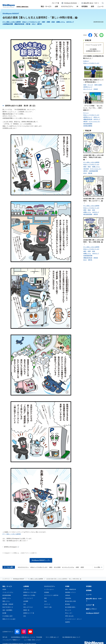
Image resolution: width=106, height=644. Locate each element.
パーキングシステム (8, 592)
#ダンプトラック (88, 89)
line (101, 35)
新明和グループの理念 (29, 595)
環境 (45, 598)
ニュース (89, 595)
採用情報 (89, 590)
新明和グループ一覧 (29, 613)
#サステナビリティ (23, 567)
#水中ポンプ (70, 22)
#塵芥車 (39, 24)
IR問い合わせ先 (69, 616)
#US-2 (34, 24)
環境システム (6, 601)
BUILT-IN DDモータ (8, 607)
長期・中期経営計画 (70, 589)
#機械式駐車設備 (19, 24)
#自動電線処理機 (8, 24)
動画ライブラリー (91, 609)
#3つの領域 (57, 567)
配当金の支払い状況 (70, 601)
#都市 (43, 22)
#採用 (85, 85)
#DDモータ (96, 117)
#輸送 (51, 567)
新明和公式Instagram (10, 547)
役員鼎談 (47, 592)
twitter (96, 35)
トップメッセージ (49, 589)
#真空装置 (86, 169)
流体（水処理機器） (8, 610)
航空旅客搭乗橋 (7, 595)
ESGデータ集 (48, 607)
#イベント (86, 113)
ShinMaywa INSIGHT (93, 613)
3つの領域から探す (8, 616)
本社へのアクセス (28, 607)
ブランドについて (28, 598)
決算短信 (68, 595)
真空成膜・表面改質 (8, 604)
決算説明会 (68, 598)
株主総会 (68, 604)
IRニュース (68, 610)
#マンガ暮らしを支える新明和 (12, 22)
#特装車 (96, 89)
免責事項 (68, 622)
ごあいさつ (26, 589)
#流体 (53, 22)
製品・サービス (7, 586)
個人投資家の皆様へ (70, 607)
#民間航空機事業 (88, 126)
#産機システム (61, 22)
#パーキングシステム (68, 567)
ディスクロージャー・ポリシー (73, 619)
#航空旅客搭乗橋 (88, 124)
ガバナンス (47, 604)
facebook (90, 35)
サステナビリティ (50, 586)
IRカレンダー (69, 613)
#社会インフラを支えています (31, 22)
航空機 (4, 613)
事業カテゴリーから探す (9, 619)
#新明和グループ (88, 87)
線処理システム (7, 598)
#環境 (48, 22)
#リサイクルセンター (94, 121)
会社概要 (26, 601)
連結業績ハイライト (70, 592)
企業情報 (26, 586)
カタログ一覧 (90, 605)
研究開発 (89, 586)
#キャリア (90, 85)
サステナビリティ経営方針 (51, 595)
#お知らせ (86, 61)
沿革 (25, 604)
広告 (25, 616)
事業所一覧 (26, 610)
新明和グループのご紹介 (30, 592)
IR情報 (67, 586)
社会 (45, 601)
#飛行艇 (28, 24)
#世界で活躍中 (98, 85)
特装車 (4, 589)
